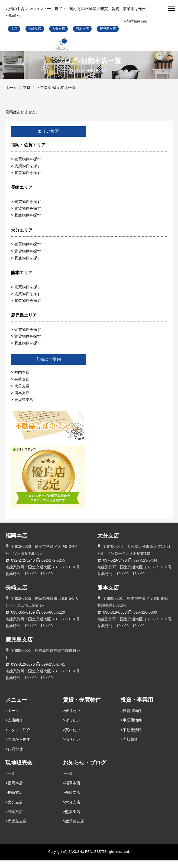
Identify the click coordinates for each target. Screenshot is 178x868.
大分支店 (59, 36)
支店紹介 (15, 728)
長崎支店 (35, 36)
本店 (14, 36)
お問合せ (15, 757)
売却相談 (130, 747)
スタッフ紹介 (19, 737)
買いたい (73, 737)
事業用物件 (132, 728)
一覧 (11, 781)
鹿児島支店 (108, 36)
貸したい (73, 728)
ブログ (28, 95)
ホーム (11, 95)
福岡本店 (22, 380)
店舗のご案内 (48, 367)
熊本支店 (82, 36)
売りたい (73, 747)
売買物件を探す (28, 167)
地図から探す (19, 747)
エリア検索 (48, 139)
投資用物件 (132, 718)
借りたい (73, 718)
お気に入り (62, 52)
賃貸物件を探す (28, 173)
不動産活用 (132, 737)
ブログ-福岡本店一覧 (58, 95)
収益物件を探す (28, 180)
